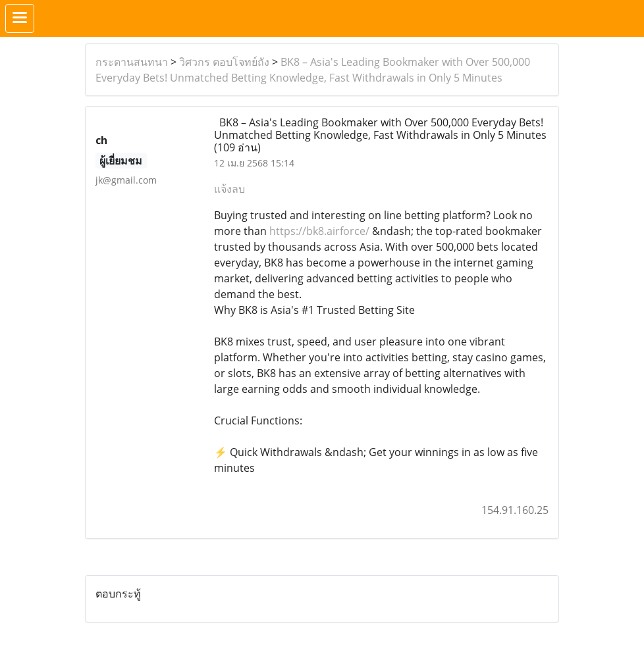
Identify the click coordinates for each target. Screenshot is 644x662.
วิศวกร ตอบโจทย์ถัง (224, 62)
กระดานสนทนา (132, 62)
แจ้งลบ (229, 189)
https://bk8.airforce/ (319, 231)
